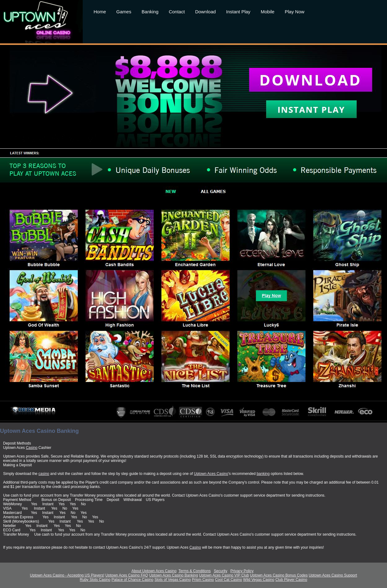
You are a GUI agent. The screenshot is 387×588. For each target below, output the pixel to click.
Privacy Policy (242, 571)
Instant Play (238, 12)
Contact (177, 12)
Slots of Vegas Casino (172, 580)
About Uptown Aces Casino (154, 571)
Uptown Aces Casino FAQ (127, 575)
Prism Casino (203, 580)
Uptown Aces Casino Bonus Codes (279, 575)
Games (124, 12)
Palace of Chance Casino (132, 580)
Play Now (295, 12)
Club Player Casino (291, 580)
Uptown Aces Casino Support (333, 575)
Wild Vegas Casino (259, 580)
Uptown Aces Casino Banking (174, 575)
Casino (31, 448)
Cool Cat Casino (229, 580)
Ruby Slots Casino (95, 580)
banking (263, 474)
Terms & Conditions (195, 571)
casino (44, 474)
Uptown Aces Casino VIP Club (224, 575)
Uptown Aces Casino (211, 474)
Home (100, 12)
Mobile (267, 12)
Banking (150, 12)
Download (206, 12)
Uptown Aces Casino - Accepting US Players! (67, 575)
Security (220, 571)
